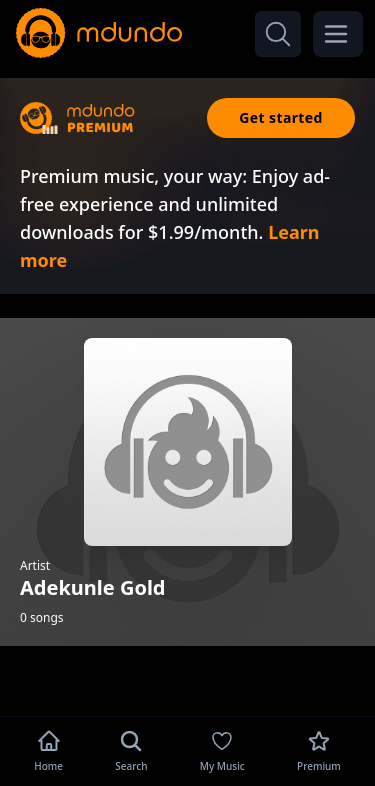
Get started (281, 117)
